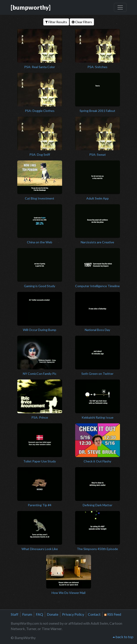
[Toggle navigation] (120, 7)
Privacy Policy (73, 614)
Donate (53, 614)
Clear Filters (82, 22)
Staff (15, 614)
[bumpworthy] (31, 7)
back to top (123, 637)
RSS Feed (113, 614)
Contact (94, 614)
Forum (27, 614)
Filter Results (56, 22)
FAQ (39, 614)
